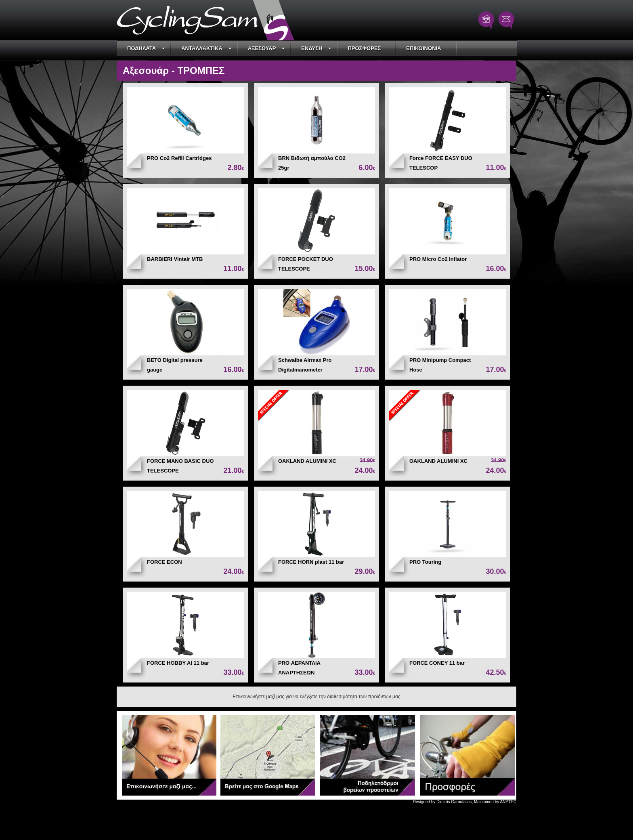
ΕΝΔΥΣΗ (316, 48)
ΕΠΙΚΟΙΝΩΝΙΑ (423, 48)
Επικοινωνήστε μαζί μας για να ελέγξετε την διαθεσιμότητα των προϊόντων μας (316, 697)
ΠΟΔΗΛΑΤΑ (146, 48)
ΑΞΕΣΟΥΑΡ (267, 48)
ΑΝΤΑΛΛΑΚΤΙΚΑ (206, 48)
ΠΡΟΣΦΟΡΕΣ (364, 48)
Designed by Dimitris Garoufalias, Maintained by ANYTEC (465, 802)
